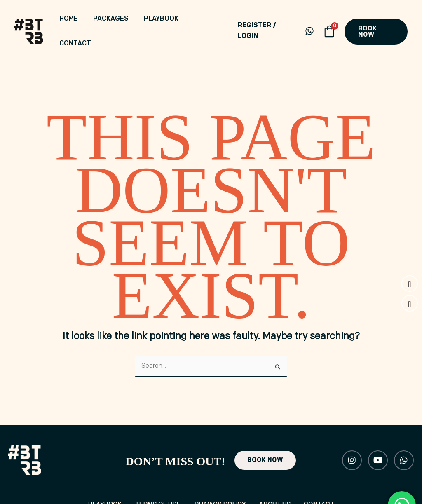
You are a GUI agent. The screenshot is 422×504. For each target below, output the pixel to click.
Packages (118, 19)
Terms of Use (154, 482)
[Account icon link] (265, 19)
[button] (375, 19)
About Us (279, 482)
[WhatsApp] (308, 19)
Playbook (163, 19)
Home (81, 19)
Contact (206, 19)
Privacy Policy (220, 482)
